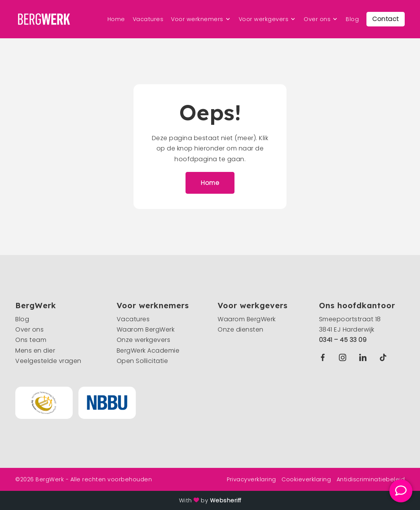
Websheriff (226, 500)
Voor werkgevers (264, 19)
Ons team (31, 340)
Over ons (317, 19)
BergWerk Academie (148, 351)
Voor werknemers (197, 19)
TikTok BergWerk (385, 357)
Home (116, 19)
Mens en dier (35, 351)
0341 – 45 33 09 (343, 340)
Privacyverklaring (252, 479)
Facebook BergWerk (324, 357)
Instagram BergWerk (344, 357)
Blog (352, 19)
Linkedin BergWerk (365, 357)
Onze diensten (241, 329)
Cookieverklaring (306, 479)
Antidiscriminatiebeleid (371, 479)
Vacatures (148, 19)
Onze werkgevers (144, 340)
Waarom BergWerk (146, 329)
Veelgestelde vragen (48, 361)
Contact (386, 19)
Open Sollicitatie (142, 361)
